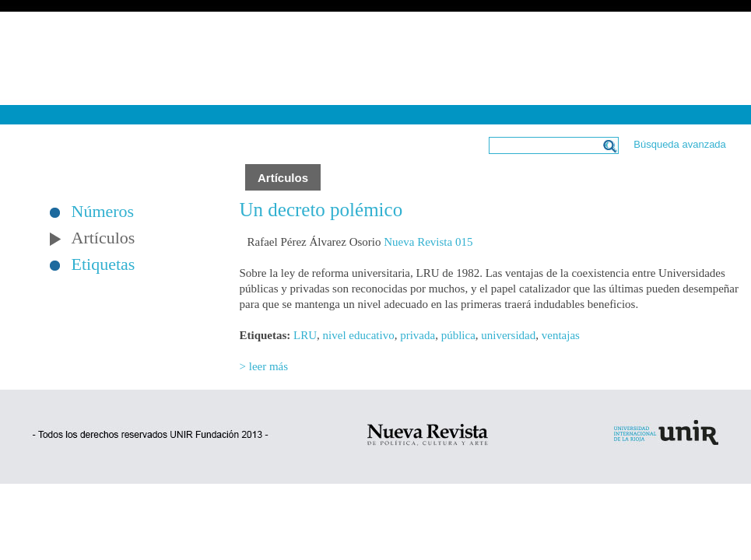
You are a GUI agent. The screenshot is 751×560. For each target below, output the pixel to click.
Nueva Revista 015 (428, 242)
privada (418, 335)
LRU (305, 335)
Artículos (104, 238)
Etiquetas (104, 264)
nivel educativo (359, 335)
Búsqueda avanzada (680, 144)
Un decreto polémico (321, 210)
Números (103, 212)
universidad (508, 335)
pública (458, 335)
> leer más (264, 366)
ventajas (561, 335)
